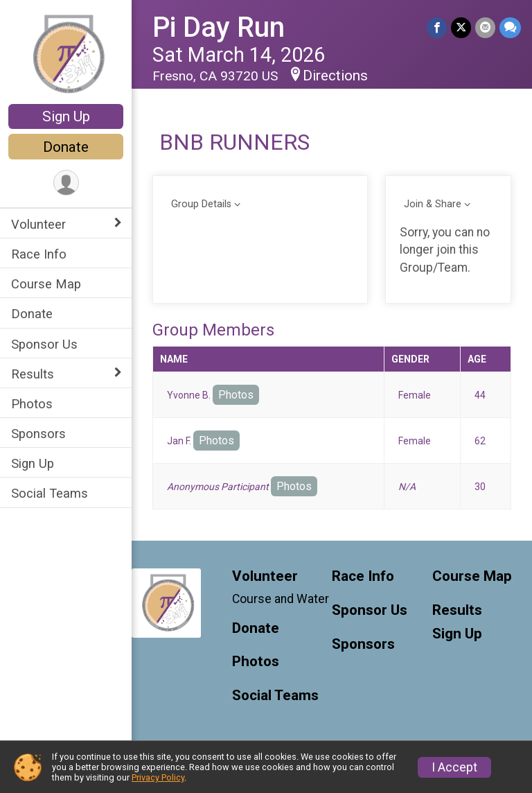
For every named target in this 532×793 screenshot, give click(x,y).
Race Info (39, 254)
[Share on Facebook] (437, 27)
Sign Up (66, 116)
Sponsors (38, 434)
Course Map (46, 284)
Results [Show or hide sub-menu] (33, 374)
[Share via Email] (485, 27)
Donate (66, 147)
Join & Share (433, 204)
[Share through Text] (510, 27)
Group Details (201, 204)
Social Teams (50, 493)
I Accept (454, 767)
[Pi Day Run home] (66, 53)
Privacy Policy (158, 777)
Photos (32, 404)
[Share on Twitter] (461, 27)
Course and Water (281, 599)
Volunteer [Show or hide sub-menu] (38, 224)
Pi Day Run (219, 27)
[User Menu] (66, 183)
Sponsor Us (44, 344)
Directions (335, 76)
